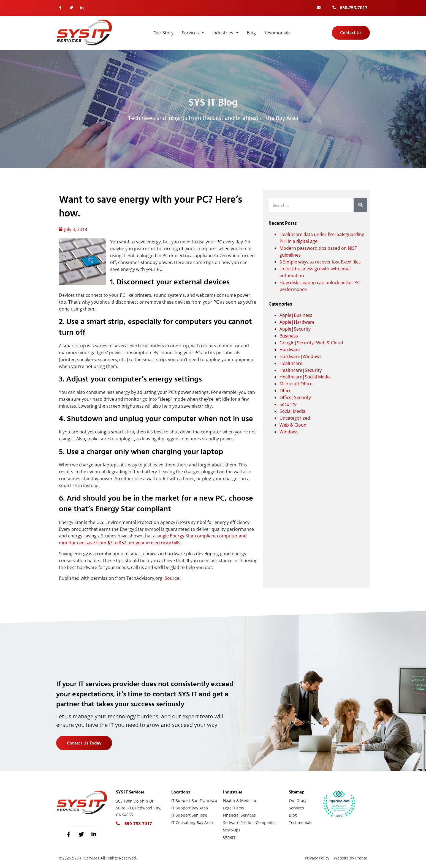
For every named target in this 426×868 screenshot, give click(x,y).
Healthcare (291, 363)
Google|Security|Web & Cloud (311, 343)
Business (289, 336)
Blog (251, 33)
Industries (225, 33)
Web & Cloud (293, 425)
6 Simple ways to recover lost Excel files (320, 262)
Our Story (163, 33)
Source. (173, 578)
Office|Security (295, 397)
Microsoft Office (296, 384)
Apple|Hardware (297, 322)
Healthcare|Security (301, 370)
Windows (289, 432)
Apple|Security (295, 329)
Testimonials (277, 33)
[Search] (360, 205)
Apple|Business (296, 315)
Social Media (292, 411)
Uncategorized (295, 418)
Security (288, 404)
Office (286, 391)
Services (193, 33)
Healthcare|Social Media (305, 377)
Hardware (290, 350)
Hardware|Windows (301, 356)
